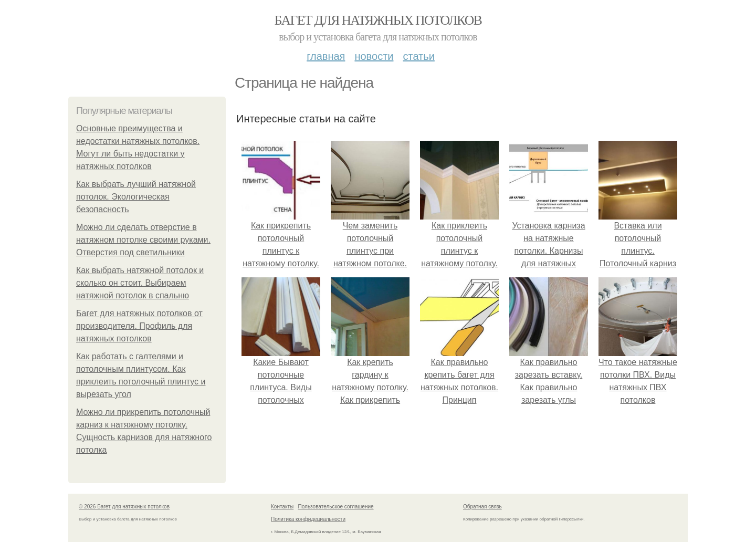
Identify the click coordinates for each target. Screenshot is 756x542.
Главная (326, 56)
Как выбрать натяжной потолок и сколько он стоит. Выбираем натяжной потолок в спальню (140, 283)
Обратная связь (482, 507)
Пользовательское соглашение (336, 507)
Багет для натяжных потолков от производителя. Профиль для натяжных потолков (139, 326)
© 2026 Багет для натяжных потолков (124, 507)
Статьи (418, 56)
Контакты (282, 507)
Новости (374, 56)
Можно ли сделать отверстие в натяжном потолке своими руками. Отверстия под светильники (143, 240)
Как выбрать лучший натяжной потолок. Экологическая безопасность (136, 197)
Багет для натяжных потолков (378, 20)
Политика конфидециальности (308, 519)
